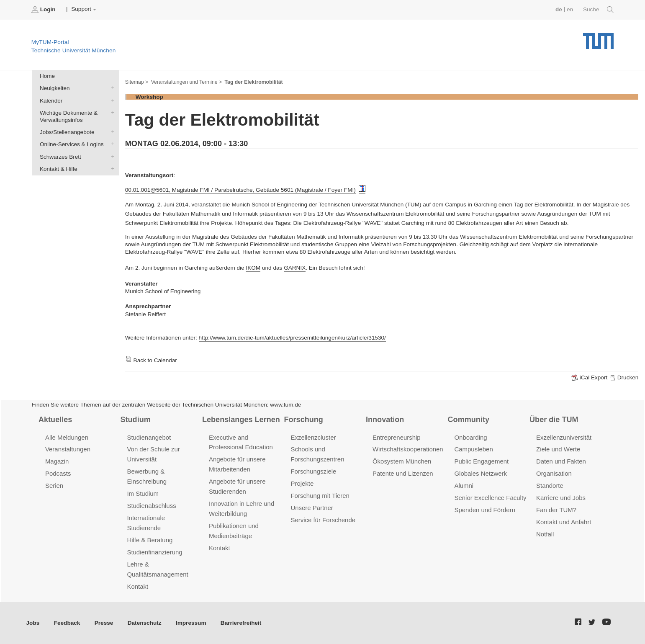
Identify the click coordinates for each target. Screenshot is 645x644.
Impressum (191, 623)
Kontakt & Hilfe (111, 168)
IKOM (253, 268)
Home (47, 76)
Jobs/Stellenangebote (111, 132)
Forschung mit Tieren (320, 496)
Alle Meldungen (67, 437)
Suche (598, 10)
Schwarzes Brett (111, 156)
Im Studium (143, 493)
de (559, 9)
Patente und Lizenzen (403, 473)
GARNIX (295, 268)
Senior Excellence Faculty (490, 498)
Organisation (554, 473)
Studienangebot (149, 437)
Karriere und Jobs (561, 498)
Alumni (464, 486)
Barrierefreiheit (241, 623)
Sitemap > (137, 82)
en (570, 9)
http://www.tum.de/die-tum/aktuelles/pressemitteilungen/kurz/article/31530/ (292, 338)
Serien (54, 486)
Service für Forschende (323, 520)
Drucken (624, 378)
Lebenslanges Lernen (241, 420)
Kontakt (137, 586)
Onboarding (470, 437)
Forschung (304, 420)
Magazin (57, 461)
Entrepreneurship (397, 437)
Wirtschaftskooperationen (408, 449)
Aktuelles (55, 420)
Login (44, 10)
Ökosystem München (402, 461)
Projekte (302, 483)
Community (469, 420)
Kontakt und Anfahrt (564, 522)
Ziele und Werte (558, 449)
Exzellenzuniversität (564, 437)
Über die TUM (554, 420)
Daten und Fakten (561, 461)
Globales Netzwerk (481, 473)
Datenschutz (145, 623)
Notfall (545, 534)
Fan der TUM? (556, 510)
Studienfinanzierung (154, 552)
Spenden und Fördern (485, 510)
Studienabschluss (151, 506)
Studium (135, 420)
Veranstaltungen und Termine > (186, 82)
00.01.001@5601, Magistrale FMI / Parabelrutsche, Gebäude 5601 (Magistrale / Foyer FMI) (240, 190)
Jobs (33, 623)
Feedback (67, 623)
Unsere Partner (312, 508)
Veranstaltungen (68, 449)
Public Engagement (481, 461)
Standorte (550, 486)
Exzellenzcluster (313, 437)
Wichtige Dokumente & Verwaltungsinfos (111, 112)
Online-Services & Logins (111, 144)
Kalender (111, 100)
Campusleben (473, 449)
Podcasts (58, 473)
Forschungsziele (313, 471)
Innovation (385, 420)
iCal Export (590, 378)
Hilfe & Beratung (150, 540)
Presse (104, 623)
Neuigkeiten (111, 88)
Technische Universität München (598, 38)
